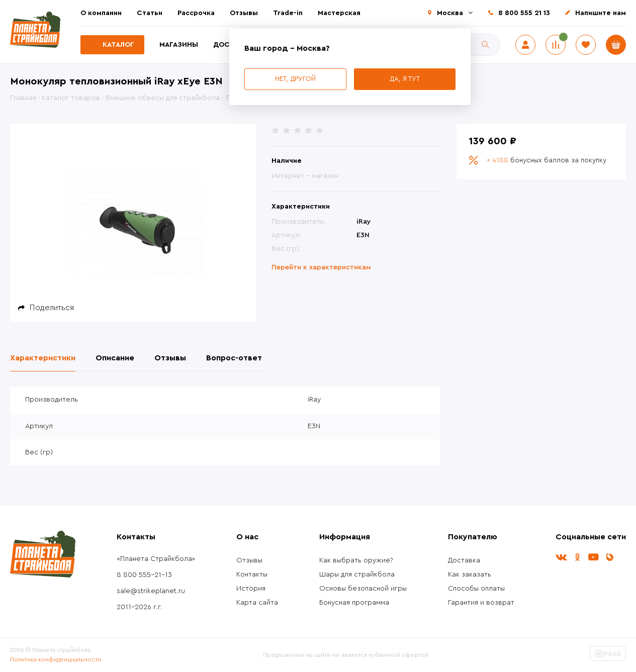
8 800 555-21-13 (144, 575)
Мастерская (339, 13)
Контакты (252, 574)
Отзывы (244, 13)
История (251, 589)
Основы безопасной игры (363, 589)
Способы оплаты (476, 589)
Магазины (179, 45)
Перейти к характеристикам (321, 267)
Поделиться (52, 308)
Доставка (464, 560)
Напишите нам (601, 13)
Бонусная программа (354, 603)
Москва (450, 13)
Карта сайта (257, 603)
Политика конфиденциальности (56, 659)
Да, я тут (405, 79)
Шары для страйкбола (357, 574)
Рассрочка (196, 13)
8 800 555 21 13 (524, 13)
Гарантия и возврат (481, 603)
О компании (101, 13)
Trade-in (288, 13)
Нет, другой (295, 79)
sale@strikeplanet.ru (151, 591)
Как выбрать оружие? (356, 560)
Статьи (150, 13)
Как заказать (470, 574)
